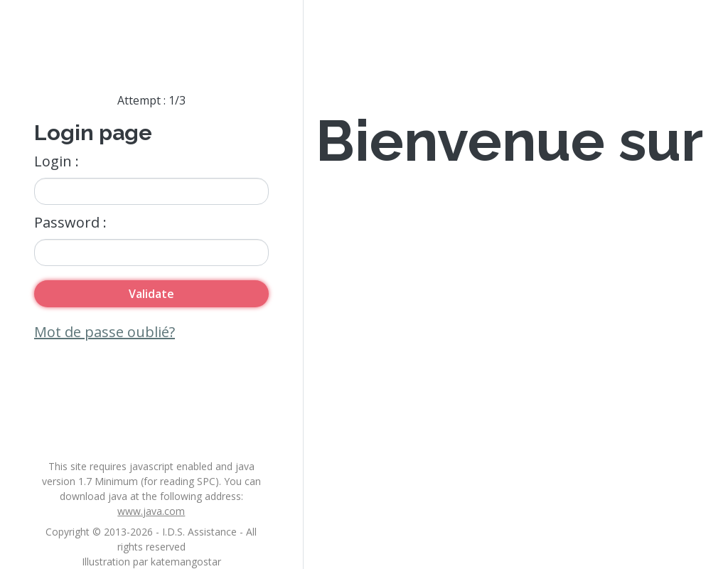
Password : (70, 222)
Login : (57, 161)
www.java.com (151, 511)
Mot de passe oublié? (105, 332)
